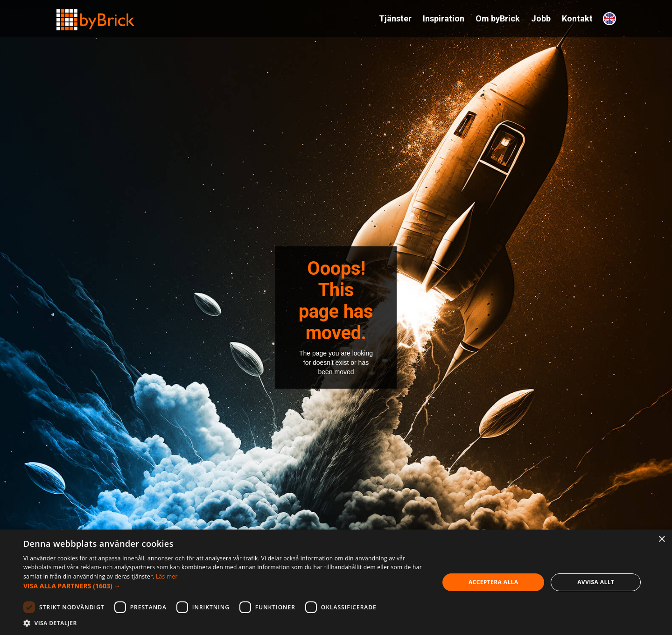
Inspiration (444, 18)
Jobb (541, 18)
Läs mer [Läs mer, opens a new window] (167, 576)
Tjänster (395, 18)
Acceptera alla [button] (493, 582)
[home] (96, 16)
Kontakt (577, 18)
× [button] (661, 540)
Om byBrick (498, 18)
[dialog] (336, 582)
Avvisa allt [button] (596, 582)
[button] (225, 586)
